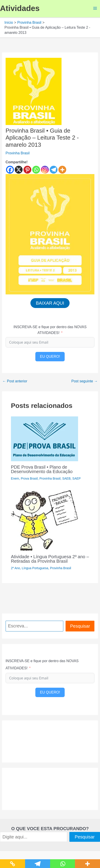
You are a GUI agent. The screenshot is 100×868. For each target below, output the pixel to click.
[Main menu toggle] (95, 8)
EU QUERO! (50, 356)
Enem (15, 478)
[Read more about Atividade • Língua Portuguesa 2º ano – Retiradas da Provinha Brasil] (45, 520)
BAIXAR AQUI (50, 303)
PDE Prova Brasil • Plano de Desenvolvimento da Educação (42, 469)
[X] (19, 170)
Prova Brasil (29, 478)
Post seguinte (84, 381)
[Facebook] (10, 170)
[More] (62, 170)
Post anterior (15, 381)
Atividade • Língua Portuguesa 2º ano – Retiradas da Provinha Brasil (50, 559)
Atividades (20, 8)
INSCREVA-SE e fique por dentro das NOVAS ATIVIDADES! (50, 330)
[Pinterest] (27, 170)
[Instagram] (45, 170)
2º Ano (16, 568)
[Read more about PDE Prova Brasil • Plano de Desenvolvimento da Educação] (45, 438)
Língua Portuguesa (35, 568)
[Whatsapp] (36, 170)
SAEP (76, 478)
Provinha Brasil (18, 153)
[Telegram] (54, 170)
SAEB (66, 478)
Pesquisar (80, 626)
